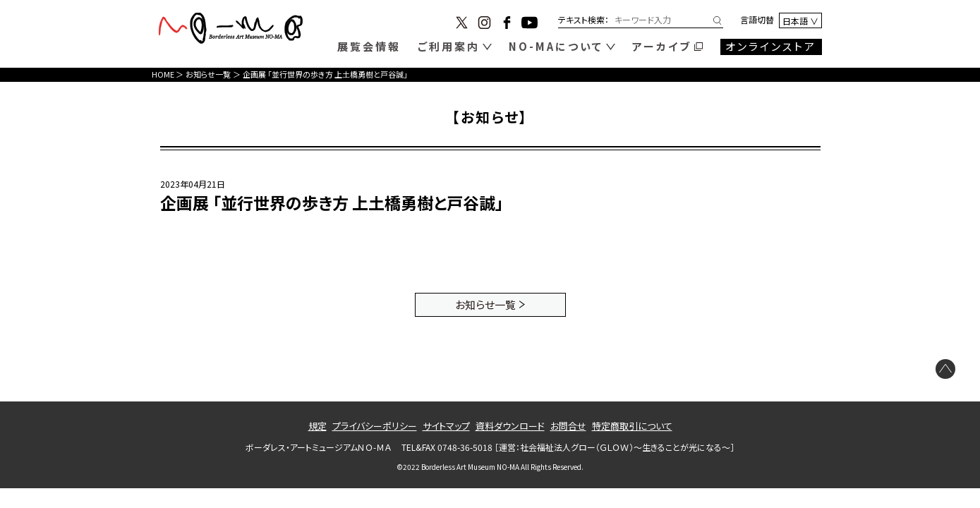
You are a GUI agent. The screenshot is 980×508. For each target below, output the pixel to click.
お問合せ (568, 426)
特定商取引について (632, 426)
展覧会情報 (369, 46)
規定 (317, 426)
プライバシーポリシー (375, 426)
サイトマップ (446, 426)
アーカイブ (662, 46)
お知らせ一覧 (208, 74)
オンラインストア (771, 46)
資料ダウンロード (510, 426)
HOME (163, 74)
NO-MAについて (556, 46)
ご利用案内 (449, 46)
